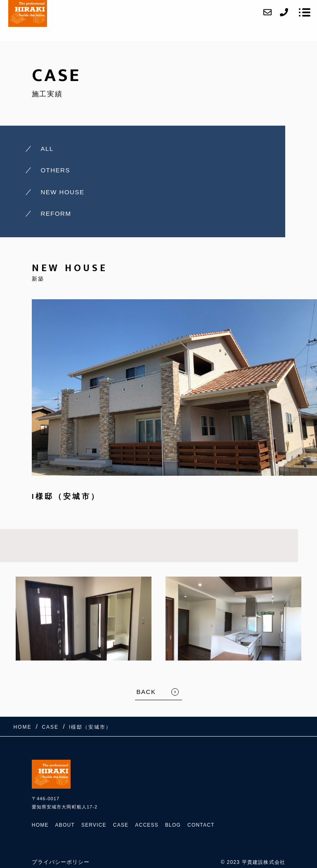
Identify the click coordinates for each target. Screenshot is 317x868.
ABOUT (65, 825)
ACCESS (147, 825)
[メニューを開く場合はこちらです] (305, 12)
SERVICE (94, 825)
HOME (40, 825)
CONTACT (201, 825)
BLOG (173, 825)
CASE (121, 825)
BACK (146, 692)
